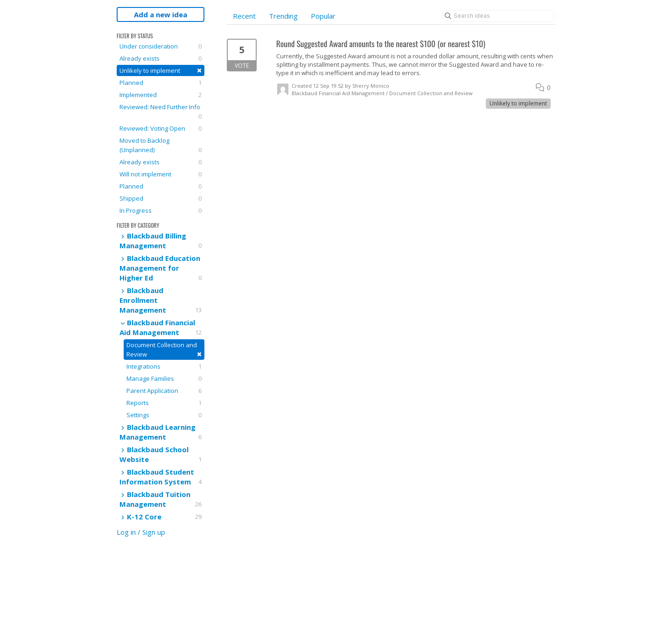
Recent (244, 16)
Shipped (161, 198)
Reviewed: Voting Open (161, 128)
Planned (161, 83)
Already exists (161, 58)
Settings (164, 415)
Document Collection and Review (164, 350)
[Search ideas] (498, 16)
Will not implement (161, 174)
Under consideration (161, 46)
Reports (164, 403)
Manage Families (164, 378)
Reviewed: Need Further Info (161, 112)
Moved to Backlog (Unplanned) (161, 145)
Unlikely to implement (161, 70)
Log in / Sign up (141, 532)
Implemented (161, 95)
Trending (283, 16)
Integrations (164, 366)
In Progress (161, 210)
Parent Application (164, 391)
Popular (323, 16)
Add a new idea (161, 14)
